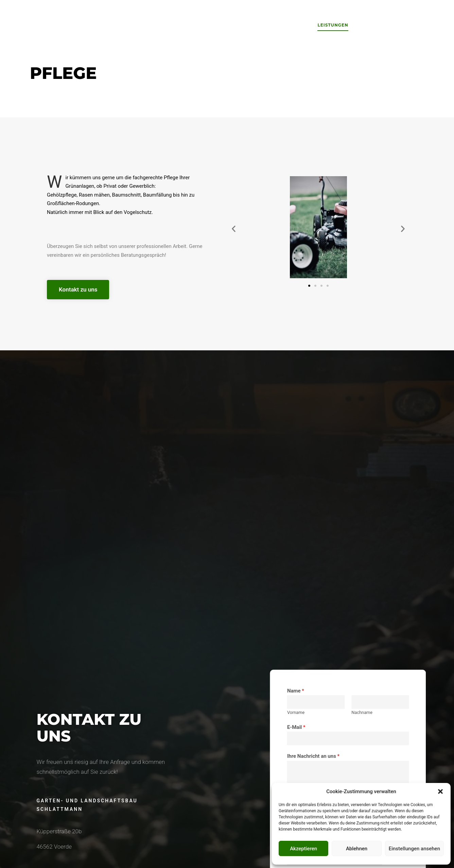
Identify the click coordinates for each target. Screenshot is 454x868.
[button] (440, 791)
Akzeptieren (303, 849)
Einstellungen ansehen (414, 849)
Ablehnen (357, 849)
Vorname (394, 712)
